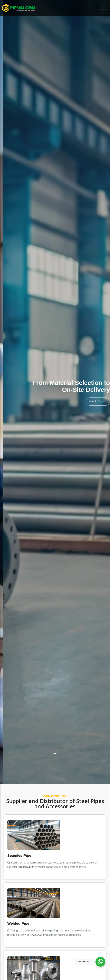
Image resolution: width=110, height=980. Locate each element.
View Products (94, 401)
